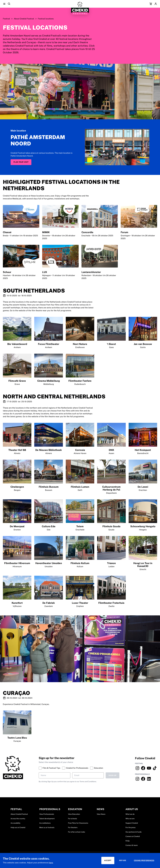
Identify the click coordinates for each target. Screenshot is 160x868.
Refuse (123, 860)
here (51, 863)
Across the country (18, 819)
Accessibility (15, 823)
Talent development (47, 819)
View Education (74, 814)
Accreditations (45, 823)
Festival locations (46, 19)
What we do (130, 814)
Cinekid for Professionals (75, 768)
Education (97, 768)
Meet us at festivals (47, 827)
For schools (72, 819)
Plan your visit (21, 162)
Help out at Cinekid (18, 827)
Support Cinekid (132, 823)
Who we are (130, 819)
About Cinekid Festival (24, 19)
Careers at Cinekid (133, 836)
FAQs (128, 841)
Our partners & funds (133, 832)
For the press (130, 827)
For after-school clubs (77, 832)
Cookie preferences (144, 860)
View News (101, 814)
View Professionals (47, 814)
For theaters (73, 827)
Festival (6, 19)
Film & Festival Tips (49, 768)
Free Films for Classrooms (78, 823)
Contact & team (132, 845)
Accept (108, 860)
